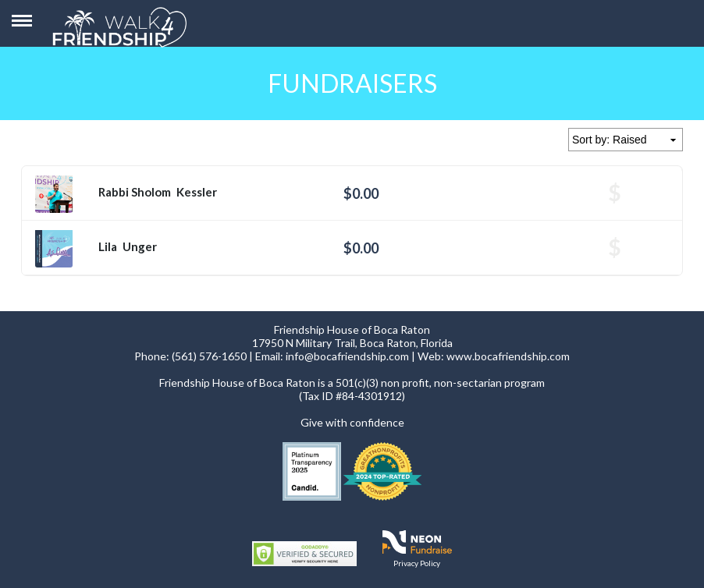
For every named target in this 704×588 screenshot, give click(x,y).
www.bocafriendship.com (508, 356)
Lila (108, 246)
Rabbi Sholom (135, 192)
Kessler (197, 192)
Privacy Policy (417, 563)
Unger (140, 246)
